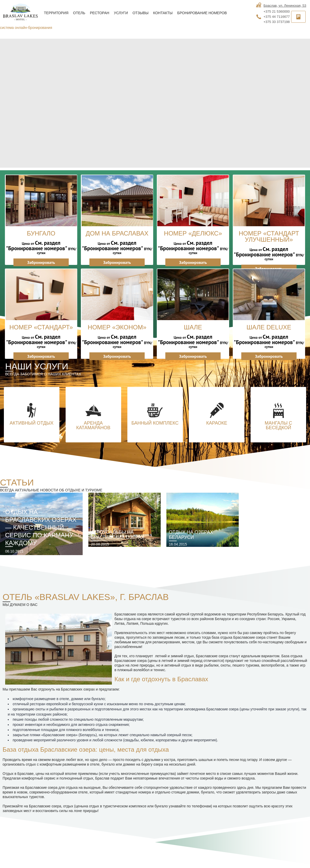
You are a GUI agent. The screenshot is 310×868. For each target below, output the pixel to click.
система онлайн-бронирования (26, 28)
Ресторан (100, 13)
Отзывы (141, 13)
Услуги (121, 13)
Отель (79, 13)
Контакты (163, 13)
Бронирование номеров (202, 13)
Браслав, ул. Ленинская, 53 (285, 6)
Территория (56, 13)
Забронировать (41, 262)
